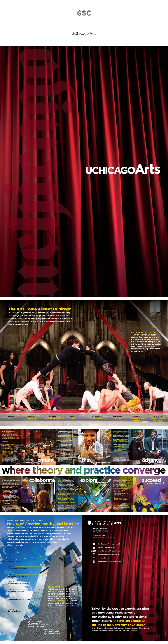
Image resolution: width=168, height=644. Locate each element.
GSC (84, 13)
